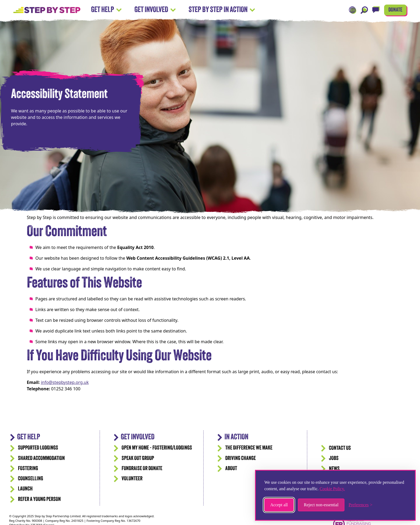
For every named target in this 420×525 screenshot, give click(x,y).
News (334, 469)
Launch (25, 489)
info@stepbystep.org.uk (65, 382)
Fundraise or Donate (142, 469)
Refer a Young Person (39, 499)
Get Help (106, 10)
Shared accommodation (41, 458)
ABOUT (231, 469)
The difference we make (249, 448)
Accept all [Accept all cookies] (279, 505)
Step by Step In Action (222, 10)
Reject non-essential (321, 505)
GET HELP (29, 437)
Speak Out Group (138, 458)
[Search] (364, 10)
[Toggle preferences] (361, 505)
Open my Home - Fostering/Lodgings (157, 448)
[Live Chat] (376, 10)
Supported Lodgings (38, 448)
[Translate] (352, 10)
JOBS (334, 458)
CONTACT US (340, 448)
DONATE (395, 10)
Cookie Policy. (332, 489)
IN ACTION (236, 437)
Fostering (28, 469)
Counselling (31, 479)
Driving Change (241, 458)
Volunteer (132, 479)
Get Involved (155, 10)
